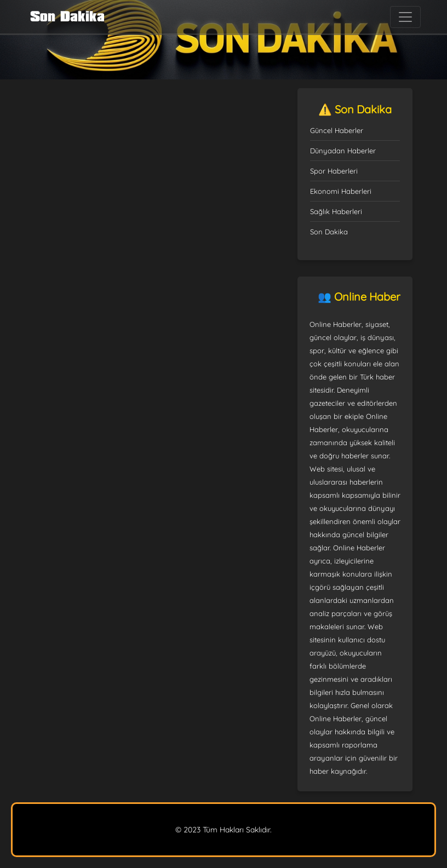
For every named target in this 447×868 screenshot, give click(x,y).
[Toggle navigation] (405, 17)
